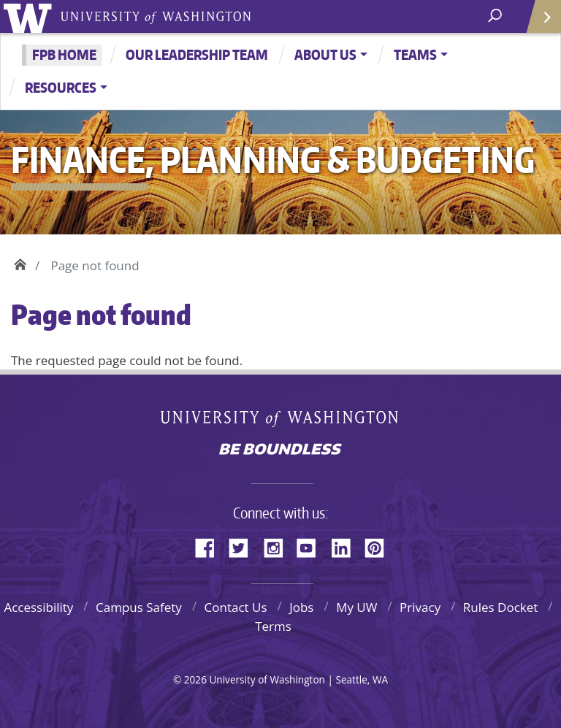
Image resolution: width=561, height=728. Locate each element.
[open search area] (496, 16)
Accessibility (38, 607)
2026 (195, 679)
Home (20, 262)
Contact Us (236, 607)
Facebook (210, 545)
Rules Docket (501, 607)
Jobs (301, 607)
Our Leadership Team (197, 54)
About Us (325, 54)
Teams (415, 54)
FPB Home (64, 54)
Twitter (244, 545)
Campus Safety (139, 607)
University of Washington (30, 16)
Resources (61, 87)
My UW (356, 607)
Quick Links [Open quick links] (539, 22)
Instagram (278, 545)
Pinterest (380, 545)
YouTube (312, 545)
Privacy (420, 607)
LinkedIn (346, 545)
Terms (273, 626)
